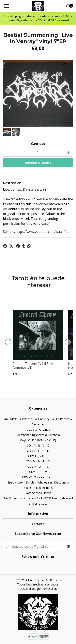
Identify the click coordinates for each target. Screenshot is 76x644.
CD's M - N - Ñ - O (38, 461)
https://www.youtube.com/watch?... (42, 232)
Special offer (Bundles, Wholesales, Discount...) (38, 482)
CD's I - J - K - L (38, 456)
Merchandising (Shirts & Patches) (38, 435)
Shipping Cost (38, 504)
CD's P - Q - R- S (38, 467)
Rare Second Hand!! (38, 493)
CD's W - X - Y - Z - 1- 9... (38, 477)
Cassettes (38, 424)
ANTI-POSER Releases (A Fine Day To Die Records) (38, 419)
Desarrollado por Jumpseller (38, 589)
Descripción (12, 183)
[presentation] (8, 91)
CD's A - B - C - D (38, 445)
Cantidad (38, 144)
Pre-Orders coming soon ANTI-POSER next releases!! (38, 498)
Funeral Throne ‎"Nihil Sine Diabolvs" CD (33, 366)
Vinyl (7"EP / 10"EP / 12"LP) (38, 440)
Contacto (38, 524)
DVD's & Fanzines (38, 430)
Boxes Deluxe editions (38, 488)
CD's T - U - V (38, 472)
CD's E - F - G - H (38, 451)
